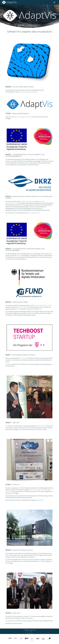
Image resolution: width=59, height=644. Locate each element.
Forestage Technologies (41, 490)
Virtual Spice (9, 491)
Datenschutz (30, 633)
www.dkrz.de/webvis (34, 213)
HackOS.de (41, 500)
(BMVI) (19, 309)
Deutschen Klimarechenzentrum (43, 305)
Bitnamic (32, 490)
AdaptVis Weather (41, 426)
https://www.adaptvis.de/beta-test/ (28, 92)
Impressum (30, 632)
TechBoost (24, 358)
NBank (18, 255)
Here (40, 561)
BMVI (41, 309)
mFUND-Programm (23, 307)
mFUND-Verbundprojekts (28, 201)
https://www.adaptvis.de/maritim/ (23, 117)
